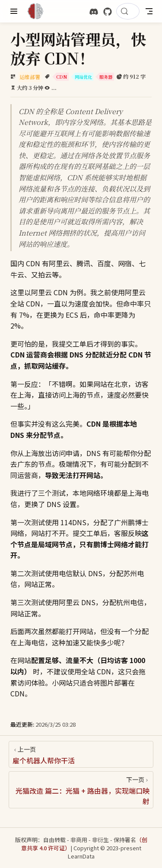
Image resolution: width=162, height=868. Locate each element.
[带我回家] (38, 11)
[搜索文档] (128, 11)
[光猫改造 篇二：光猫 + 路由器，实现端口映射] (81, 790)
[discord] (94, 12)
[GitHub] (108, 12)
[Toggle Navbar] (149, 11)
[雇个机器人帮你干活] (81, 754)
